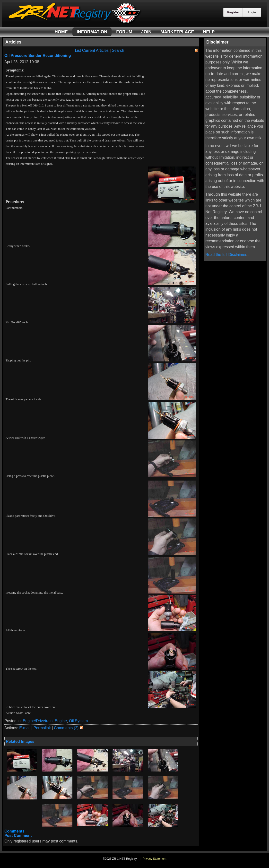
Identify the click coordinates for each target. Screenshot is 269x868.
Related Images (20, 741)
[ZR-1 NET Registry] (75, 23)
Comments (14, 831)
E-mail (25, 728)
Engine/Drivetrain (38, 721)
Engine (61, 721)
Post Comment (18, 836)
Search (118, 50)
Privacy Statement (154, 859)
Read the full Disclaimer (226, 255)
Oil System (78, 721)
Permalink (42, 728)
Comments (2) (66, 728)
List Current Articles (92, 50)
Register (233, 12)
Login (252, 12)
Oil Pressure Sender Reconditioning (38, 56)
